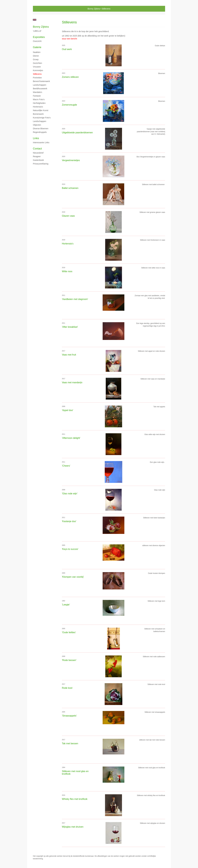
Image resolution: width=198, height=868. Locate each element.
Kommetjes (38, 70)
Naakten (37, 52)
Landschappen (40, 85)
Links (36, 138)
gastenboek (38, 160)
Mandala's (37, 92)
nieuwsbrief (38, 153)
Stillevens (37, 74)
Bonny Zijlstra (94, 9)
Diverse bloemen (41, 129)
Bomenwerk (38, 114)
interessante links (41, 142)
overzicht (37, 41)
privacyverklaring (41, 164)
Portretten (37, 78)
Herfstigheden (39, 103)
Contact (37, 149)
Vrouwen (37, 67)
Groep (36, 59)
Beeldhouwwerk (40, 89)
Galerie (37, 47)
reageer (37, 156)
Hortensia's (38, 107)
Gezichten (37, 63)
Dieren (36, 56)
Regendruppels (40, 132)
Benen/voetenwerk (41, 81)
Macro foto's (39, 99)
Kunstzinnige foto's (42, 118)
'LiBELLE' (37, 31)
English (35, 20)
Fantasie (37, 96)
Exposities (39, 37)
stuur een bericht (69, 39)
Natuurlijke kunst (41, 110)
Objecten (37, 125)
